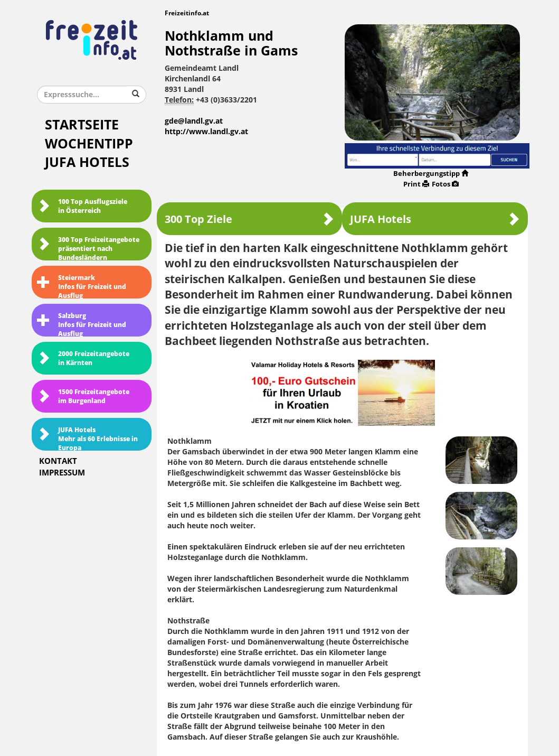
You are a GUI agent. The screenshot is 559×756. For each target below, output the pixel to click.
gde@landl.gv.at (194, 121)
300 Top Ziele (249, 219)
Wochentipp (89, 144)
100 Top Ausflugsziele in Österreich (82, 206)
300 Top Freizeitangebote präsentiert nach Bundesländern (88, 248)
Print (416, 184)
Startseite (82, 125)
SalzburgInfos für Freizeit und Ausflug (82, 324)
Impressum (62, 473)
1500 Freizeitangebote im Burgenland (83, 396)
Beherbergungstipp (431, 174)
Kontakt (58, 461)
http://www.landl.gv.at (206, 132)
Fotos (445, 184)
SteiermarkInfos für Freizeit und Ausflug (82, 286)
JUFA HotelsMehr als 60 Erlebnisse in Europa (87, 438)
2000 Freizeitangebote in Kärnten (83, 358)
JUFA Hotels (87, 162)
